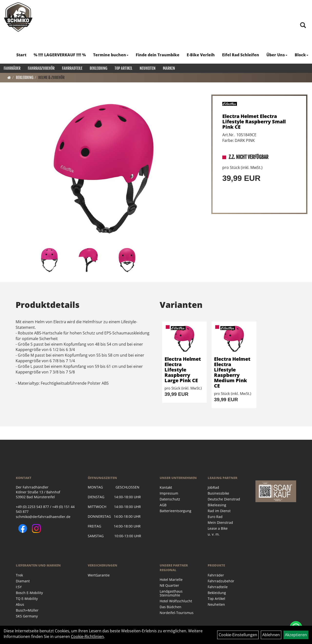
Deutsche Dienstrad (224, 499)
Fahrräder (12, 68)
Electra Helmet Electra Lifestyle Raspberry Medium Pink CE (232, 372)
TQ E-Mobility (27, 599)
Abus (20, 604)
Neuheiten (148, 68)
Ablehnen (271, 635)
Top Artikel (123, 68)
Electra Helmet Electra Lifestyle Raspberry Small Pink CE (254, 122)
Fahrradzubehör (41, 68)
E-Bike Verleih (201, 55)
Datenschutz (170, 499)
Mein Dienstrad (220, 522)
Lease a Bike (218, 528)
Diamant (23, 581)
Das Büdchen (171, 607)
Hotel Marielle (171, 580)
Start (21, 55)
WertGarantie (99, 575)
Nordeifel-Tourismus (177, 613)
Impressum (169, 493)
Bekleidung (98, 68)
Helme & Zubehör (51, 78)
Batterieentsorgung (175, 511)
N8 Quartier (169, 585)
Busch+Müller (27, 610)
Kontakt (166, 487)
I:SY (19, 587)
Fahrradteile (72, 68)
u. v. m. (214, 534)
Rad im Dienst (219, 511)
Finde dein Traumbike (158, 55)
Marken (169, 68)
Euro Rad (215, 517)
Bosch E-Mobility (29, 593)
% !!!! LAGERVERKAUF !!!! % (60, 55)
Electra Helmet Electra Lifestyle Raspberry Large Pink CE (183, 370)
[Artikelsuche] (303, 25)
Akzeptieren (296, 635)
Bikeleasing (217, 505)
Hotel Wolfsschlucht (176, 601)
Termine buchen (111, 55)
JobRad (213, 487)
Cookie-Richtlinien (87, 636)
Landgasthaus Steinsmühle (171, 593)
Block (302, 55)
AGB (163, 505)
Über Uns (277, 55)
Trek (19, 575)
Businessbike (218, 493)
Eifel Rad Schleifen (241, 55)
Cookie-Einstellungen (238, 635)
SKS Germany (27, 616)
